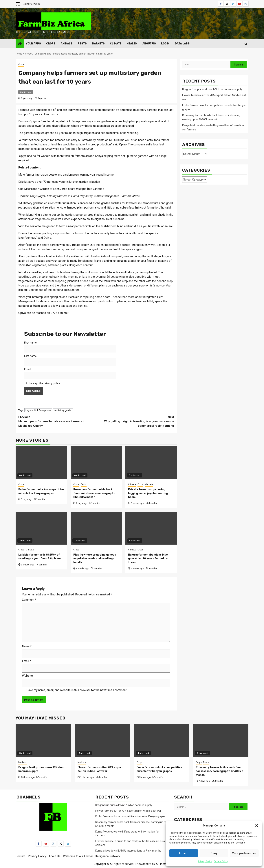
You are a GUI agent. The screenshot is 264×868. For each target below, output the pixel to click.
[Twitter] (60, 843)
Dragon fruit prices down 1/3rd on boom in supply (212, 89)
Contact (20, 856)
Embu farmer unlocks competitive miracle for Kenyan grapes (130, 816)
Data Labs (182, 44)
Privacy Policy (205, 861)
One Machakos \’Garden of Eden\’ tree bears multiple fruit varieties (61, 189)
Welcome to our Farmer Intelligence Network (92, 856)
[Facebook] (38, 843)
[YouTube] (46, 843)
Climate (116, 44)
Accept (184, 853)
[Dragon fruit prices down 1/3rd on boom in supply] (43, 741)
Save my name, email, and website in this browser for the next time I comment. (77, 690)
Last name (30, 356)
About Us (149, 44)
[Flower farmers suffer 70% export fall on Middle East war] (103, 741)
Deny (214, 853)
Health (132, 44)
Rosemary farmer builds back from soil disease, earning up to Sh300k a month (94, 493)
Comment (29, 600)
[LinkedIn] (68, 844)
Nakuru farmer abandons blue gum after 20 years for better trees (148, 559)
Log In (165, 44)
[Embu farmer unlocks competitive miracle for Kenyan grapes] (162, 741)
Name (27, 646)
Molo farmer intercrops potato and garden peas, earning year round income (66, 175)
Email (27, 369)
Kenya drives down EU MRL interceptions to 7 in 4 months (129, 851)
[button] (257, 826)
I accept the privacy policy (42, 384)
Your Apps (33, 44)
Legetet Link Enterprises (38, 410)
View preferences (244, 853)
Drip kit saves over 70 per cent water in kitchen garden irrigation (59, 182)
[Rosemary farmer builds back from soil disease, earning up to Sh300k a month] (221, 741)
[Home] (20, 44)
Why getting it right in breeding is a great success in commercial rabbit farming (135, 421)
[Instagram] (53, 843)
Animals (67, 44)
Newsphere (144, 864)
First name (30, 343)
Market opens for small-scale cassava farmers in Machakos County (57, 421)
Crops (51, 44)
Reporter (42, 98)
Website (27, 676)
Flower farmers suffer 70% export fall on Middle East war (128, 811)
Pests (82, 44)
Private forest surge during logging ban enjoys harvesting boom (148, 493)
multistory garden (63, 410)
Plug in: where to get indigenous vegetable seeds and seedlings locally (95, 559)
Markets (98, 44)
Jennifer (41, 499)
